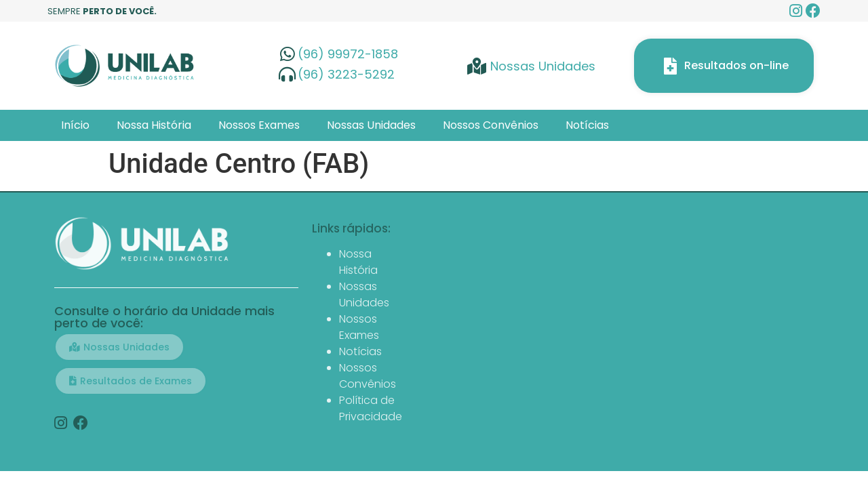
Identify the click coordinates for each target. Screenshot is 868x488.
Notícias (587, 125)
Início (75, 125)
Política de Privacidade (371, 408)
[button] (119, 347)
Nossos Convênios (491, 125)
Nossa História (154, 125)
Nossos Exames (259, 125)
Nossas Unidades (371, 125)
